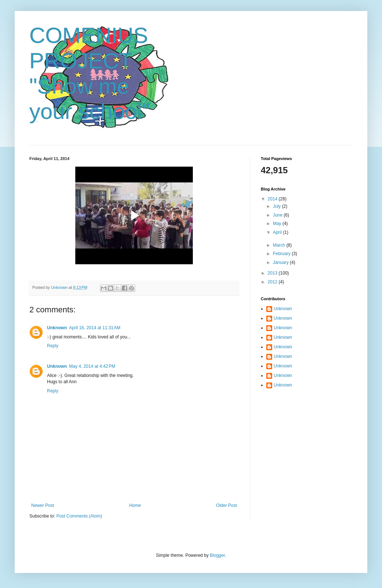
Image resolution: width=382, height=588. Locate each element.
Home (135, 505)
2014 (273, 199)
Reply (53, 346)
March (280, 245)
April (278, 232)
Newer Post (43, 505)
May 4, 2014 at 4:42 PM (92, 366)
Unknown (57, 328)
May (278, 224)
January (281, 262)
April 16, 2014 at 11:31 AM (95, 328)
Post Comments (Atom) (79, 516)
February (282, 254)
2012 (273, 282)
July (278, 206)
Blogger (217, 555)
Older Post (226, 505)
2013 (273, 273)
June (278, 215)
